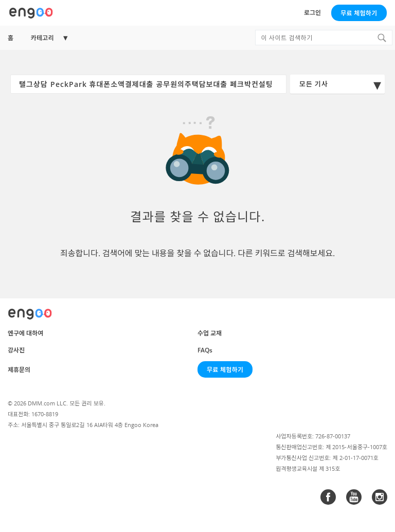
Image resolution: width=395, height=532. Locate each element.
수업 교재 (210, 333)
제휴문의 (19, 370)
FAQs (205, 350)
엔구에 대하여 (25, 333)
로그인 (312, 13)
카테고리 (42, 38)
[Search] (382, 38)
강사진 (16, 350)
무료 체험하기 (359, 13)
